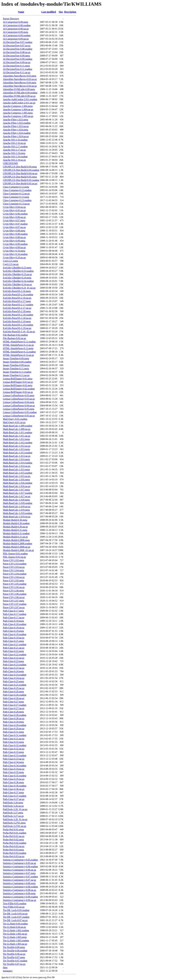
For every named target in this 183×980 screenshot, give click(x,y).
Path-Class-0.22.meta (13, 651)
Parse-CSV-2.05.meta (13, 580)
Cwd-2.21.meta (10, 261)
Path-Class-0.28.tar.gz (14, 718)
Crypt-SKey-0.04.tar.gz (14, 207)
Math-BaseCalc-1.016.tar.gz (17, 486)
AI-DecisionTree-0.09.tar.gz (17, 62)
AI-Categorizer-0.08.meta (16, 22)
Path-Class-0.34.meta (13, 762)
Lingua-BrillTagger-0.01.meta (18, 379)
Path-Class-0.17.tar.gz (14, 617)
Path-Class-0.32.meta (13, 742)
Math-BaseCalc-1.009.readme (18, 426)
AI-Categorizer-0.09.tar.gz (16, 39)
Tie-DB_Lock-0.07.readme (16, 917)
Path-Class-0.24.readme (15, 675)
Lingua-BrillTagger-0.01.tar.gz (18, 382)
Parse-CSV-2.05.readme (15, 584)
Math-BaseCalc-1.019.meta (16, 510)
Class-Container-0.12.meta (16, 187)
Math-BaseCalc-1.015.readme (18, 473)
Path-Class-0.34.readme (15, 766)
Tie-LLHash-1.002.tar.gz (15, 934)
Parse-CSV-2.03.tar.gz (14, 567)
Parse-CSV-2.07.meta (13, 601)
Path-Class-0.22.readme (15, 654)
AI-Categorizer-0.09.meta (16, 32)
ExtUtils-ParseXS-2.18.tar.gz (17, 318)
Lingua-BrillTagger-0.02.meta (18, 385)
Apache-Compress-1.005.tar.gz (18, 116)
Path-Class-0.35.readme (15, 776)
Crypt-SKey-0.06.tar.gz (14, 217)
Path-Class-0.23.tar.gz (14, 668)
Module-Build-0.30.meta (15, 520)
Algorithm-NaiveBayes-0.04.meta (20, 83)
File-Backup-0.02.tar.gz (15, 338)
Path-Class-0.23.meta (13, 661)
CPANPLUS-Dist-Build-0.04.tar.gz (20, 173)
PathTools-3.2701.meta (14, 823)
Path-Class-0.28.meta (13, 712)
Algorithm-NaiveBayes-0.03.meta (20, 76)
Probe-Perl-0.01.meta (13, 829)
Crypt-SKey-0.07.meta (14, 220)
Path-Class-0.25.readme (15, 685)
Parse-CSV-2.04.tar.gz (14, 577)
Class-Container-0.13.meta (16, 197)
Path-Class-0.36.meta (13, 782)
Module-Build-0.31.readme (16, 533)
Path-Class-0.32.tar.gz (14, 749)
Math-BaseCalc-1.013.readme (18, 453)
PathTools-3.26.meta (13, 803)
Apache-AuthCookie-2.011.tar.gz (19, 103)
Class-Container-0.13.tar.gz (16, 204)
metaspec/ (8, 971)
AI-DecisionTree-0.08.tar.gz (17, 52)
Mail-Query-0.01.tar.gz (14, 422)
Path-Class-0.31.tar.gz (14, 739)
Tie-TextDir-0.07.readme (15, 961)
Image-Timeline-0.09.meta (16, 358)
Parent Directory (11, 19)
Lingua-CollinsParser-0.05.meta (19, 409)
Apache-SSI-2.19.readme (15, 157)
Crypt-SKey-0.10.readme (15, 254)
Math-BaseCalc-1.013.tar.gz (17, 456)
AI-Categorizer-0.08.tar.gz (16, 29)
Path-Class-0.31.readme (15, 735)
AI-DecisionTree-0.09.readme (18, 59)
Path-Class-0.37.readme (15, 796)
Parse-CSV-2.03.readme (15, 564)
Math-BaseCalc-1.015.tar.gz (17, 476)
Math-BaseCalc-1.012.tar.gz (17, 446)
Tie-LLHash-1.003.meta (15, 937)
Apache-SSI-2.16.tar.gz (14, 143)
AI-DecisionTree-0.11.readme (18, 69)
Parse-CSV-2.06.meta (13, 591)
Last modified (49, 12)
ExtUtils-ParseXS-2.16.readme (18, 294)
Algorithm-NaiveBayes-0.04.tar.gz (20, 86)
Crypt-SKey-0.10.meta (14, 251)
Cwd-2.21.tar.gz (11, 264)
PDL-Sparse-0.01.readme (15, 554)
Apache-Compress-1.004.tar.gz (18, 109)
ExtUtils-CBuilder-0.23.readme (18, 271)
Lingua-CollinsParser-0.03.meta (19, 395)
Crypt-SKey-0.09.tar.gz (14, 247)
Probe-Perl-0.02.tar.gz (14, 846)
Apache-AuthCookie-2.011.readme (20, 99)
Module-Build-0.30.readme (16, 523)
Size (61, 12)
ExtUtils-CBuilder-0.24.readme (18, 281)
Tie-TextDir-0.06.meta (14, 947)
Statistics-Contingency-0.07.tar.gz (19, 880)
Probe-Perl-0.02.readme (15, 843)
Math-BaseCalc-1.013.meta (16, 449)
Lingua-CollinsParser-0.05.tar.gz (19, 416)
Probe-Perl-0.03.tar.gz (14, 856)
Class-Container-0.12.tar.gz (16, 194)
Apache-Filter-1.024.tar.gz (16, 136)
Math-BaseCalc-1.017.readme (18, 493)
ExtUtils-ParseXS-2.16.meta (17, 291)
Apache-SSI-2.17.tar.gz (14, 150)
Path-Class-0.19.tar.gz (14, 638)
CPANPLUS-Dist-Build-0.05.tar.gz (20, 183)
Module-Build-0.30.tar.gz (15, 527)
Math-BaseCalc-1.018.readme (18, 503)
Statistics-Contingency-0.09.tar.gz (19, 900)
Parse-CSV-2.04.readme (15, 574)
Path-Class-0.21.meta (13, 641)
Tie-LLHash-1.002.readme (16, 930)
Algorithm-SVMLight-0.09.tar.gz (19, 96)
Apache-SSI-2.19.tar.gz (14, 160)
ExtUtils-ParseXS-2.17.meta (17, 301)
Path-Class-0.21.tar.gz (14, 648)
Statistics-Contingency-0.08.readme (20, 887)
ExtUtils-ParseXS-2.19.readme (18, 325)
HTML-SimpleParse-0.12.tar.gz (18, 355)
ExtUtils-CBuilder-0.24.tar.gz (17, 284)
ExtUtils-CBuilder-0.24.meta (17, 278)
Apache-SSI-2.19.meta (14, 153)
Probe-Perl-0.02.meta (13, 840)
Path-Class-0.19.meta (13, 631)
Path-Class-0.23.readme (15, 665)
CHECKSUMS (10, 163)
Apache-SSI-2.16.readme (15, 140)
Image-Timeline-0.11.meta (16, 368)
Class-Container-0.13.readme (17, 200)
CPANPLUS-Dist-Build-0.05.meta (20, 177)
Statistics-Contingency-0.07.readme (20, 877)
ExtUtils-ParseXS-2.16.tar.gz (17, 298)
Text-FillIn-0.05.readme (15, 903)
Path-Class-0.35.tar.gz (14, 779)
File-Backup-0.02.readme (15, 335)
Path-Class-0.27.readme (15, 705)
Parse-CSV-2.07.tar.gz (14, 607)
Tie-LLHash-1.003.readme (16, 940)
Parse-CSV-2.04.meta (13, 570)
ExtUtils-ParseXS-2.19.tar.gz (17, 328)
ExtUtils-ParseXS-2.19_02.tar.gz (19, 331)
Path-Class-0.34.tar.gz (14, 769)
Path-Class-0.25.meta (13, 681)
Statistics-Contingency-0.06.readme (20, 866)
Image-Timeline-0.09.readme (17, 362)
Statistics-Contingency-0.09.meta (19, 893)
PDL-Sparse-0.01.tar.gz (14, 557)
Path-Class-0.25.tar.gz (14, 688)
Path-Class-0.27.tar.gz (14, 708)
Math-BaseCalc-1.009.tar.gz (17, 429)
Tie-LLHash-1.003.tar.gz (15, 944)
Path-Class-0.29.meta (13, 722)
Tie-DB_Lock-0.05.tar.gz (15, 914)
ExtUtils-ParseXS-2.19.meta (17, 321)
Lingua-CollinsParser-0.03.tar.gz (19, 399)
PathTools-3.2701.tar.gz (15, 826)
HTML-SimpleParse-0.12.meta (18, 348)
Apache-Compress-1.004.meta (18, 106)
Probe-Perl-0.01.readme (15, 833)
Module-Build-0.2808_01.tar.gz (18, 550)
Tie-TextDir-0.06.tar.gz (14, 954)
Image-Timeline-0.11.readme (17, 372)
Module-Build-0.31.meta (15, 530)
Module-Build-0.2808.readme (18, 543)
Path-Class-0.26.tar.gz (14, 698)
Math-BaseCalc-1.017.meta (16, 490)
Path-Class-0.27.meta (13, 702)
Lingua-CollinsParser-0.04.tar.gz (19, 406)
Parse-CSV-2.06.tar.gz (14, 597)
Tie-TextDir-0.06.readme (15, 951)
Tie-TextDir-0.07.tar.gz (14, 964)
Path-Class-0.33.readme (15, 755)
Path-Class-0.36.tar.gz (14, 789)
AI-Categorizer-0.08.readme (17, 25)
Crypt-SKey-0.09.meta (14, 241)
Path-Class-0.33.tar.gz (14, 759)
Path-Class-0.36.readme (15, 786)
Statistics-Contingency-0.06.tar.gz (19, 870)
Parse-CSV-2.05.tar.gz (14, 587)
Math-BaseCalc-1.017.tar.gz (17, 496)
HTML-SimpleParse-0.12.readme (19, 352)
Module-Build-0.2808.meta (16, 540)
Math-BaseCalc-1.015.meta (16, 469)
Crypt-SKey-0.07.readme (15, 224)
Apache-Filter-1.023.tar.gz (16, 126)
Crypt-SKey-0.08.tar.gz (14, 237)
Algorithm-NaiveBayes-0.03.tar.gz (20, 79)
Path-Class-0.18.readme (15, 624)
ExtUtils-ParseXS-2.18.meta (17, 311)
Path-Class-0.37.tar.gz (14, 799)
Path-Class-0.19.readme (15, 634)
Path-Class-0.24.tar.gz (14, 678)
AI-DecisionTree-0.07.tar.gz (17, 45)
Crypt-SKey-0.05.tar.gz (14, 210)
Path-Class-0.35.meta (13, 772)
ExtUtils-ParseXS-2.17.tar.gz (17, 308)
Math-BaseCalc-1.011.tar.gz (17, 436)
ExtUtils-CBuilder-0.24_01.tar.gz (19, 288)
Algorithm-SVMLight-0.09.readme (20, 93)
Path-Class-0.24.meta (13, 671)
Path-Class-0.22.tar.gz (14, 658)
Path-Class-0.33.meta (13, 752)
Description (70, 12)
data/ (5, 967)
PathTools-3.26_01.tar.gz (15, 809)
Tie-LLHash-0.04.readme (15, 924)
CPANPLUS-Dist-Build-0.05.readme (21, 180)
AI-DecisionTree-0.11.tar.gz (17, 72)
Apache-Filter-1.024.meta (16, 130)
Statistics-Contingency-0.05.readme (20, 860)
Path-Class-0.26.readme (15, 695)
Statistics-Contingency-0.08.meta (19, 883)
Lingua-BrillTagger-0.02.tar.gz (18, 392)
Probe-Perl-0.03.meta (13, 850)
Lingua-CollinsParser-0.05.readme (20, 412)
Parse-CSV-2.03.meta (13, 560)
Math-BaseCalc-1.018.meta (16, 500)
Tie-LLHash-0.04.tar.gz (14, 927)
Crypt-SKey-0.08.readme (15, 234)
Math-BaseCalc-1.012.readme (18, 443)
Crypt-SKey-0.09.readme (15, 244)
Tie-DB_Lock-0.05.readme (16, 910)
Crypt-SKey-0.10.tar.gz (14, 257)
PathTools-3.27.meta (13, 813)
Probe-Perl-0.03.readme (15, 853)
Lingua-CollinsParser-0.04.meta (19, 402)
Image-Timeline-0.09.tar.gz (16, 365)
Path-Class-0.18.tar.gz (14, 628)
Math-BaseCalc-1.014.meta (16, 459)
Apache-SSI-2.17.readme (15, 146)
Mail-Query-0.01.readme (15, 419)
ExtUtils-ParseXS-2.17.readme (18, 305)
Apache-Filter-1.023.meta (16, 120)
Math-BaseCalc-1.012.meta (16, 439)
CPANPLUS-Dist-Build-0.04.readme (21, 170)
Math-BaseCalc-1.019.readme (18, 513)
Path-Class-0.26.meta (13, 691)
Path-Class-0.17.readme (15, 614)
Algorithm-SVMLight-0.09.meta (19, 89)
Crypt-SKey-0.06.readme (15, 214)
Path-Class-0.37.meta (13, 792)
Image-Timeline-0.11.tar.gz (16, 375)
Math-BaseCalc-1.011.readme (18, 432)
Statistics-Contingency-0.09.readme (20, 897)
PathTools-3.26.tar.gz (13, 806)
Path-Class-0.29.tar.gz (14, 729)
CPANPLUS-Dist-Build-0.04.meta (20, 167)
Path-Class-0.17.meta (13, 611)
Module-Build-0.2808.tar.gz (17, 547)
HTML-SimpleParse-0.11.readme (19, 342)
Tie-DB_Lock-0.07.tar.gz (15, 920)
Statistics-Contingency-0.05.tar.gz (19, 863)
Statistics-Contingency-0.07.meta (19, 873)
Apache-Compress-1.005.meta (18, 113)
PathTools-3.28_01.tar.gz (15, 819)
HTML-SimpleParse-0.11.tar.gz (18, 345)
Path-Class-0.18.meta (13, 621)
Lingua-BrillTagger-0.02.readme (19, 389)
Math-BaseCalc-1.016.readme (18, 483)
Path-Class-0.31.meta (13, 732)
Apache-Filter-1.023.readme (17, 123)
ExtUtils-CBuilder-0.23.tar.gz (17, 274)
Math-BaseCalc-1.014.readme (18, 463)
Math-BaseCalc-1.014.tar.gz (17, 466)
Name (21, 12)
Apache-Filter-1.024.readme (17, 133)
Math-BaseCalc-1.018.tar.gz (17, 506)
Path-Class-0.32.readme (15, 745)
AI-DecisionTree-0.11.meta (16, 66)
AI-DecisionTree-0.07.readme (18, 42)
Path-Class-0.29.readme (15, 725)
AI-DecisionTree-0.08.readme (18, 49)
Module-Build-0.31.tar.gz (15, 537)
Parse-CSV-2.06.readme (15, 594)
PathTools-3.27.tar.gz (13, 816)
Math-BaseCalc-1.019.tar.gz (17, 517)
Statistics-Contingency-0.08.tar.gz (19, 890)
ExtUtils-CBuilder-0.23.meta (17, 268)
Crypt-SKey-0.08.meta (14, 231)
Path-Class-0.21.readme (15, 644)
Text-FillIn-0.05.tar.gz (14, 907)
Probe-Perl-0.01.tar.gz (14, 836)
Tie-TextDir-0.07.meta (14, 957)
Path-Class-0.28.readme (15, 715)
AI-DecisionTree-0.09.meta (16, 56)
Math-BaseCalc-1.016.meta (16, 480)
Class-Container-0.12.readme (17, 190)
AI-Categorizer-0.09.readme (17, 35)
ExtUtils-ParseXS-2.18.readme (18, 315)
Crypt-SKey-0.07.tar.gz (14, 227)
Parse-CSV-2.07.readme (15, 604)
